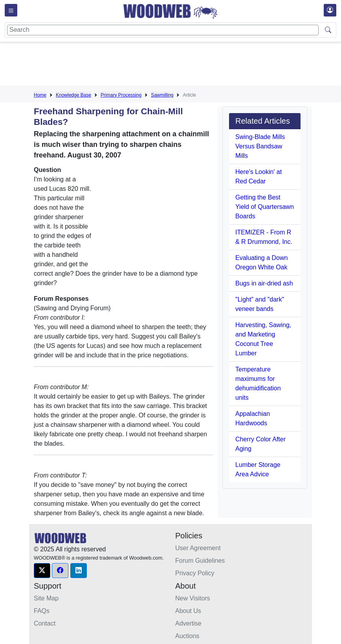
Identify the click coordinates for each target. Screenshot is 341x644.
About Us (188, 611)
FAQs (42, 611)
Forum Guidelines (200, 561)
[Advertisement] (177, 65)
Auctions (187, 636)
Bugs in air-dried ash (264, 283)
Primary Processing (121, 95)
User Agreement (198, 548)
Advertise (188, 623)
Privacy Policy (195, 573)
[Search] (163, 30)
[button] (42, 571)
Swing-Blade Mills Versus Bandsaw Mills (260, 146)
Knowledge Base (73, 95)
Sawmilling (162, 95)
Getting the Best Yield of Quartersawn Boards (265, 207)
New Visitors (193, 598)
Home (40, 95)
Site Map (46, 598)
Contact (45, 623)
